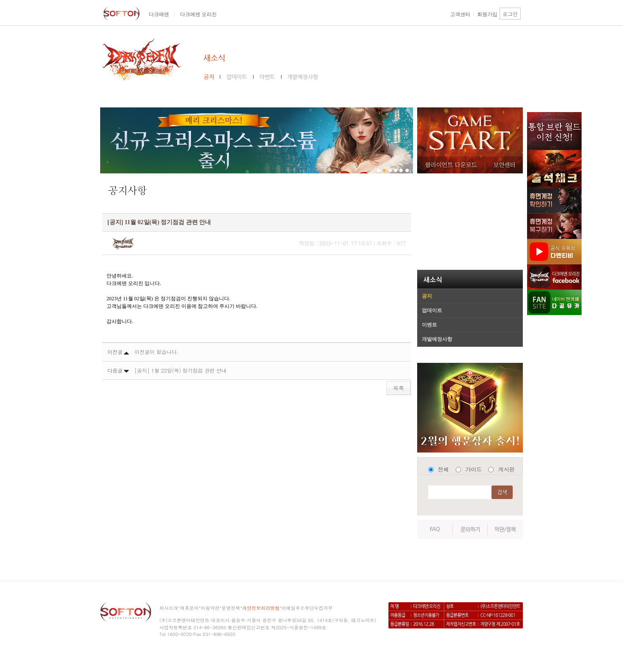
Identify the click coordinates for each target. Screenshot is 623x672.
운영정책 (231, 608)
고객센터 (460, 14)
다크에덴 (159, 14)
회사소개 (169, 608)
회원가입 (487, 14)
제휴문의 (189, 608)
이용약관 (210, 608)
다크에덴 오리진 (198, 14)
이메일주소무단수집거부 (307, 608)
